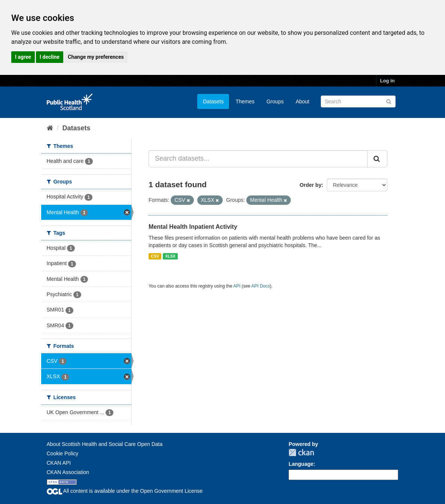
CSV (155, 256)
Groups (275, 101)
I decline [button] (50, 57)
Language (301, 464)
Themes (245, 101)
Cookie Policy (63, 453)
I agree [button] (23, 57)
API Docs (261, 286)
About (303, 101)
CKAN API (59, 463)
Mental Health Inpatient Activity (193, 227)
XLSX (170, 256)
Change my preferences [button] (96, 57)
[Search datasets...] (258, 159)
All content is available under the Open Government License (125, 491)
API (237, 286)
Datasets (213, 101)
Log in (388, 81)
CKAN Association (68, 472)
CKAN (301, 453)
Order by (311, 185)
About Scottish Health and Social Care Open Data (105, 444)
